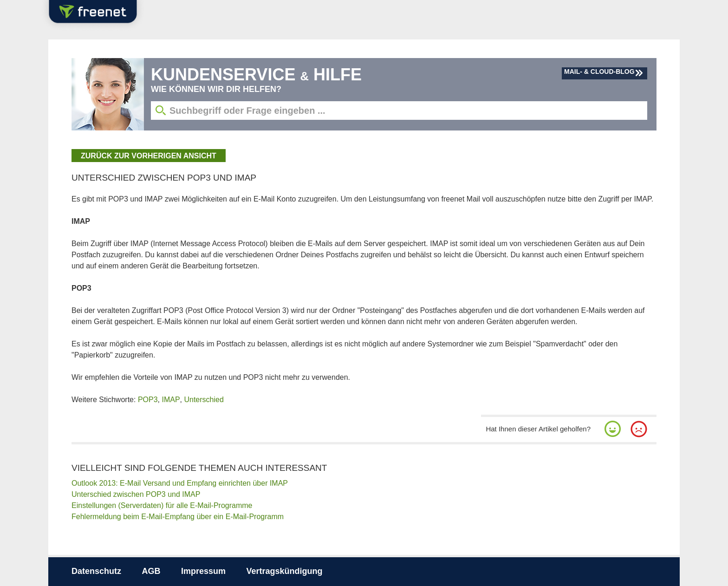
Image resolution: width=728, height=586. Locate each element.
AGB (151, 571)
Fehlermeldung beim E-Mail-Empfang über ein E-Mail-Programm (178, 517)
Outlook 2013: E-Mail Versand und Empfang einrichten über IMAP (180, 483)
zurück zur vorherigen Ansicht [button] (149, 156)
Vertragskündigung (284, 571)
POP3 (148, 400)
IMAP (171, 400)
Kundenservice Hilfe (256, 75)
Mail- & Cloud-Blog (599, 72)
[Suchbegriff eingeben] (399, 111)
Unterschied (204, 400)
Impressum (203, 571)
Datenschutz (96, 571)
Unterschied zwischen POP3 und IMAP (136, 494)
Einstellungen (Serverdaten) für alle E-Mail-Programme (162, 505)
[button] (613, 429)
